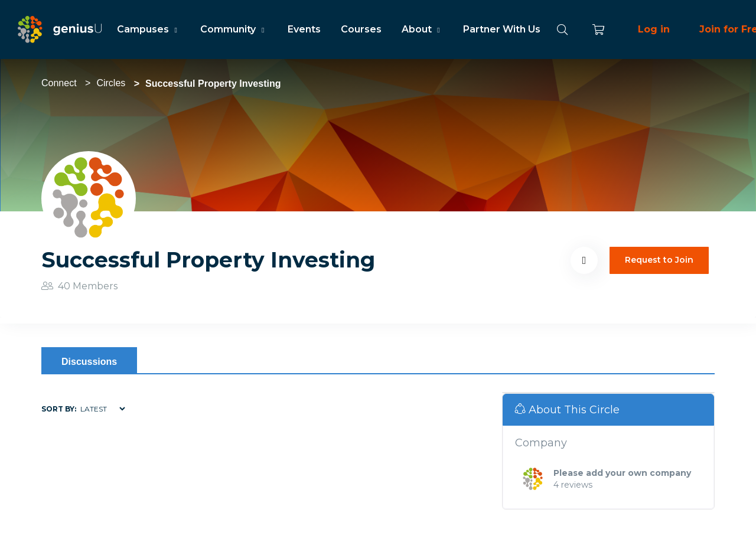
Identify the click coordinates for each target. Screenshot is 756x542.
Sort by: (59, 409)
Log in (654, 29)
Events (304, 29)
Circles (111, 83)
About (422, 29)
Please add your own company (622, 473)
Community (234, 29)
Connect (59, 83)
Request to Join (659, 260)
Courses (361, 29)
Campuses (149, 29)
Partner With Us (502, 29)
